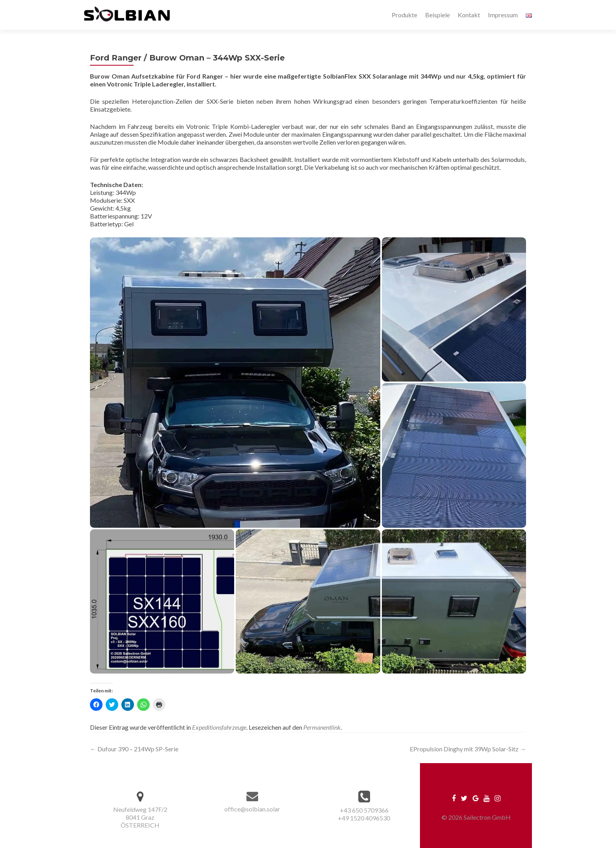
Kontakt (469, 15)
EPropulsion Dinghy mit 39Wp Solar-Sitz (468, 749)
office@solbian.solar (252, 809)
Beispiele (437, 15)
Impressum (503, 15)
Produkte (404, 15)
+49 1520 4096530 (364, 818)
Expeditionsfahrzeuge (219, 727)
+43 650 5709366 (364, 810)
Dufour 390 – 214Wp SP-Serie (134, 749)
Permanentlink (322, 727)
